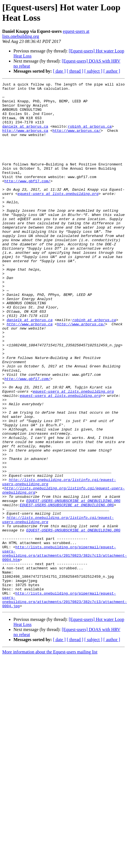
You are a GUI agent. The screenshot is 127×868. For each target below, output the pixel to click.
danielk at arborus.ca (25, 135)
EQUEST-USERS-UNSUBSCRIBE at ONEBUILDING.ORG (73, 585)
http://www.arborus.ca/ (77, 141)
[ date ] (59, 71)
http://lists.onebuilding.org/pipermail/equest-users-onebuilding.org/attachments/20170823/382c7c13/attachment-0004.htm (65, 648)
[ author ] (112, 71)
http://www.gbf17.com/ (27, 201)
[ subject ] (93, 71)
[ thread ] (75, 71)
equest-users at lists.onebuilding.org (58, 216)
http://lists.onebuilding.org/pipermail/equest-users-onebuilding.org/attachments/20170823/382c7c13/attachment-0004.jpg (65, 703)
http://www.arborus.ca (25, 141)
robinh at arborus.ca (90, 135)
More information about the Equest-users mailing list (50, 757)
